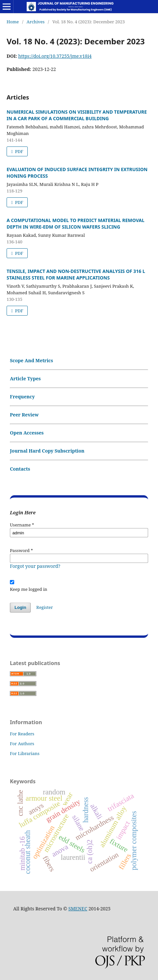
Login (20, 607)
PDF (18, 151)
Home (13, 22)
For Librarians (25, 753)
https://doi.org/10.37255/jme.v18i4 (55, 56)
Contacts (20, 469)
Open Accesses (27, 433)
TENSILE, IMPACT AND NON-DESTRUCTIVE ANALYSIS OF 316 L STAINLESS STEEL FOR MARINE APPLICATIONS (76, 274)
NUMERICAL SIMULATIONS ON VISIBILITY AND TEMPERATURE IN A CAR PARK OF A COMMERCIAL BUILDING (77, 115)
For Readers (22, 734)
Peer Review (24, 415)
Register (45, 607)
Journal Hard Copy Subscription (47, 451)
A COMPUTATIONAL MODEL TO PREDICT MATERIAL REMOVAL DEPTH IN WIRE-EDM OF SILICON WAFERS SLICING (76, 223)
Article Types (25, 379)
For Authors (22, 744)
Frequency (22, 397)
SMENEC (78, 909)
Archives (36, 22)
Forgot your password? (35, 566)
